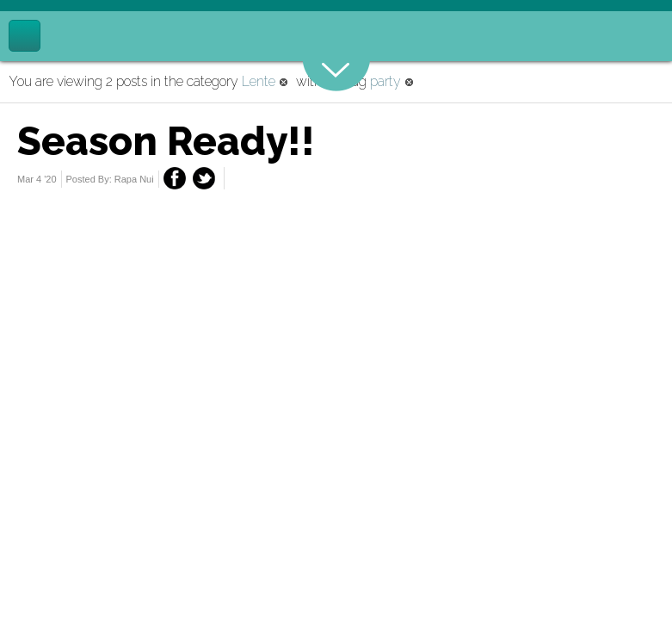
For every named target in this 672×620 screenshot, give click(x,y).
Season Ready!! (166, 141)
